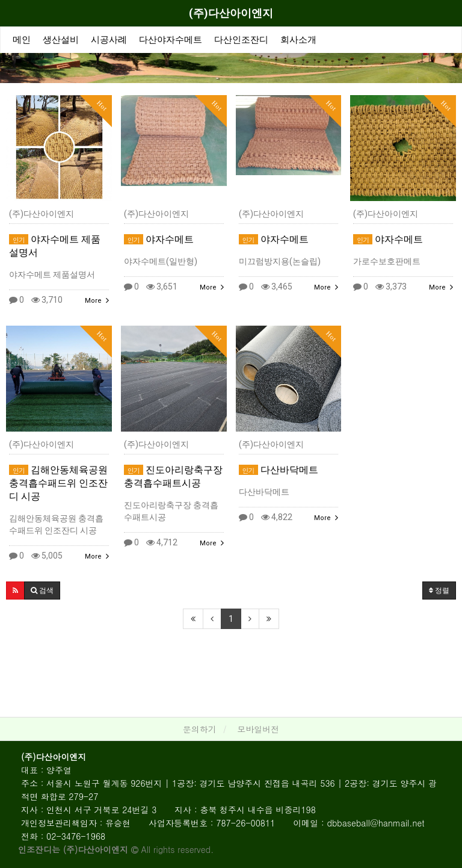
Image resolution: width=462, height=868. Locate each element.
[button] (15, 591)
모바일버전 (258, 729)
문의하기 (200, 729)
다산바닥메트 (279, 470)
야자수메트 (159, 239)
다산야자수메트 (171, 40)
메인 (22, 40)
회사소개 (298, 40)
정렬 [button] (439, 591)
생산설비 (61, 40)
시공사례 (109, 40)
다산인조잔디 (241, 40)
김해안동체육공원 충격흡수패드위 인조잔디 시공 (58, 483)
